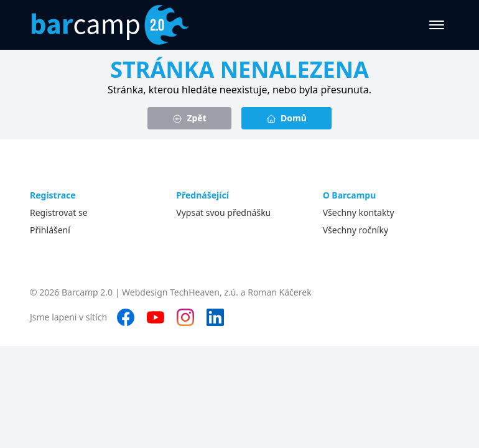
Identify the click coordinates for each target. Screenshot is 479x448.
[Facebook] (126, 317)
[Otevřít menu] (437, 25)
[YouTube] (156, 317)
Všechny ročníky (356, 230)
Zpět (189, 118)
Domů (286, 118)
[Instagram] (185, 317)
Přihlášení (50, 230)
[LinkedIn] (215, 317)
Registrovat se (59, 212)
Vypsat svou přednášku (223, 212)
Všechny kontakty (359, 212)
